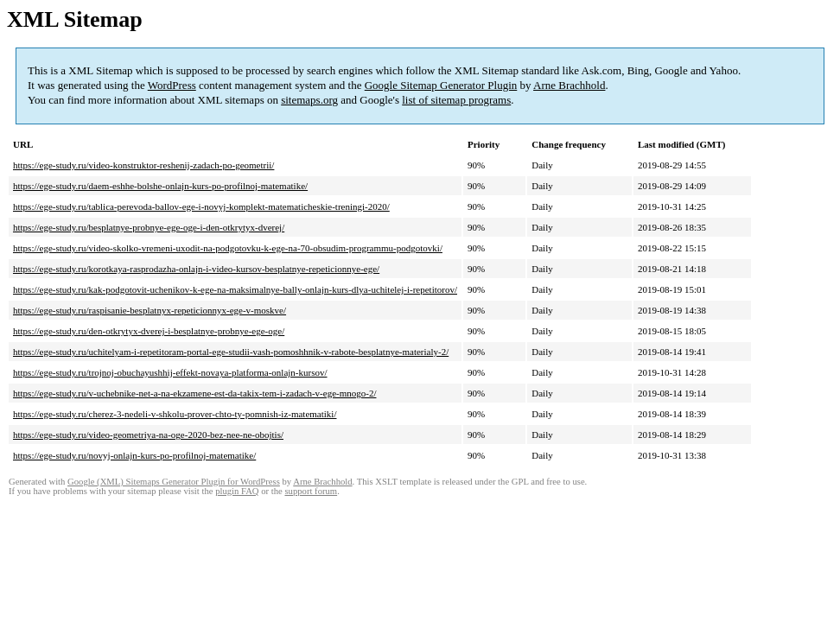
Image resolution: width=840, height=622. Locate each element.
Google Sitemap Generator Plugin (441, 85)
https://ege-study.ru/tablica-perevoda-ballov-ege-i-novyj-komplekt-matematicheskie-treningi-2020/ (201, 206)
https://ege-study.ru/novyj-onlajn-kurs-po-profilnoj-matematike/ (134, 455)
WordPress (172, 85)
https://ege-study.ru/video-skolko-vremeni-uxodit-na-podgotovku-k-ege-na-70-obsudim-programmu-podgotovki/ (228, 248)
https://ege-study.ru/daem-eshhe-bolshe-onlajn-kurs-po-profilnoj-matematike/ (160, 186)
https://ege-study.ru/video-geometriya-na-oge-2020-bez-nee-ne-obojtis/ (148, 435)
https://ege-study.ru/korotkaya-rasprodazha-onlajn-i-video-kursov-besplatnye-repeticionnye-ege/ (196, 269)
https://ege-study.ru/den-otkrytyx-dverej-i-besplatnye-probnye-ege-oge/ (149, 331)
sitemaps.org (309, 100)
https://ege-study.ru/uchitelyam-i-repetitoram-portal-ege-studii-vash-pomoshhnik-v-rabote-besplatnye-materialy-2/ (231, 352)
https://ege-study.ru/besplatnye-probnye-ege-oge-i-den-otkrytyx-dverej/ (149, 227)
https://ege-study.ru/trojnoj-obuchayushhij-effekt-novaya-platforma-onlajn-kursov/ (170, 372)
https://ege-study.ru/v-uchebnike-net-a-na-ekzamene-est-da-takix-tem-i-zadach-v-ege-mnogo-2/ (194, 393)
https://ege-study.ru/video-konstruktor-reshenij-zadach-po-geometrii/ (143, 165)
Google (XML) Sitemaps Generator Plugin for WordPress (174, 482)
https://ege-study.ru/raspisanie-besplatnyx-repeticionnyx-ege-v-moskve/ (150, 310)
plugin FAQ (237, 491)
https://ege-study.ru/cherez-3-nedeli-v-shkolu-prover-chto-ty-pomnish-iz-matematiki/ (175, 414)
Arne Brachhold (569, 85)
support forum (311, 491)
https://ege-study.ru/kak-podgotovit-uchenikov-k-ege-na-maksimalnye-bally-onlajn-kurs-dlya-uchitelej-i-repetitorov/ (235, 289)
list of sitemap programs (456, 100)
